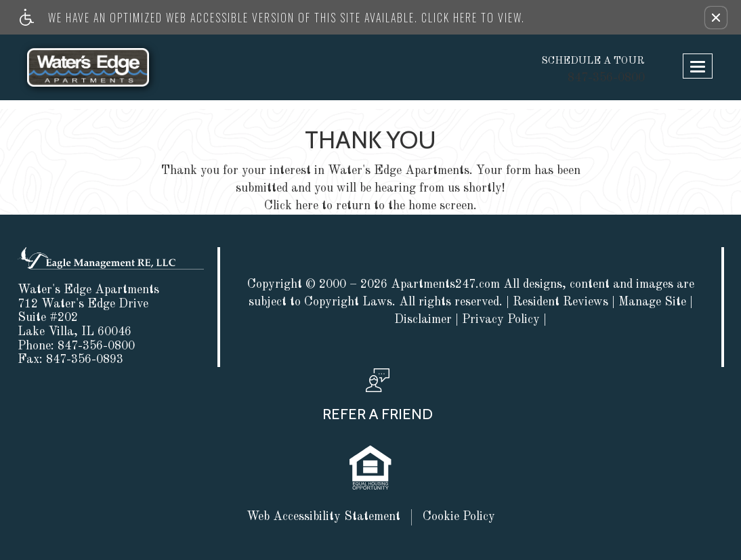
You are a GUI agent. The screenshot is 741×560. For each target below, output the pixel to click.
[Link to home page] (101, 67)
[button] (716, 18)
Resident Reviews (560, 302)
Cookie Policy (459, 517)
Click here (291, 206)
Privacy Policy (501, 320)
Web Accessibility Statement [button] (323, 517)
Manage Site (652, 302)
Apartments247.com (445, 284)
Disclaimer (423, 320)
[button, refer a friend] (378, 400)
